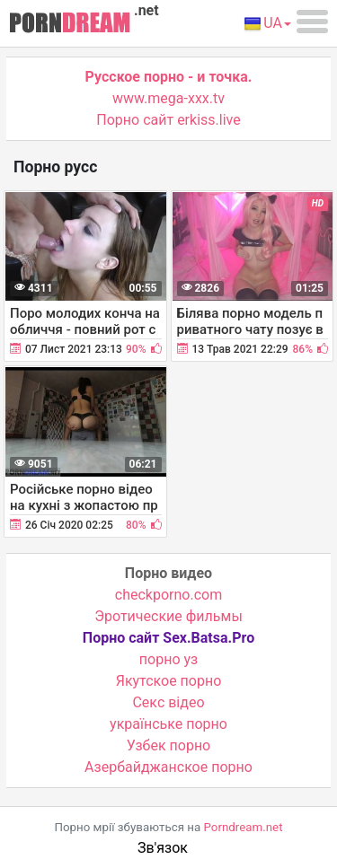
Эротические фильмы (168, 616)
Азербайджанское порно (168, 767)
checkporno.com (168, 595)
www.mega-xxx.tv (168, 98)
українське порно (168, 724)
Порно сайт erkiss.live (168, 120)
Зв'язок (163, 848)
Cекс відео (168, 702)
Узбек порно (169, 745)
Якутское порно (169, 681)
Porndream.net (244, 827)
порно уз (168, 659)
